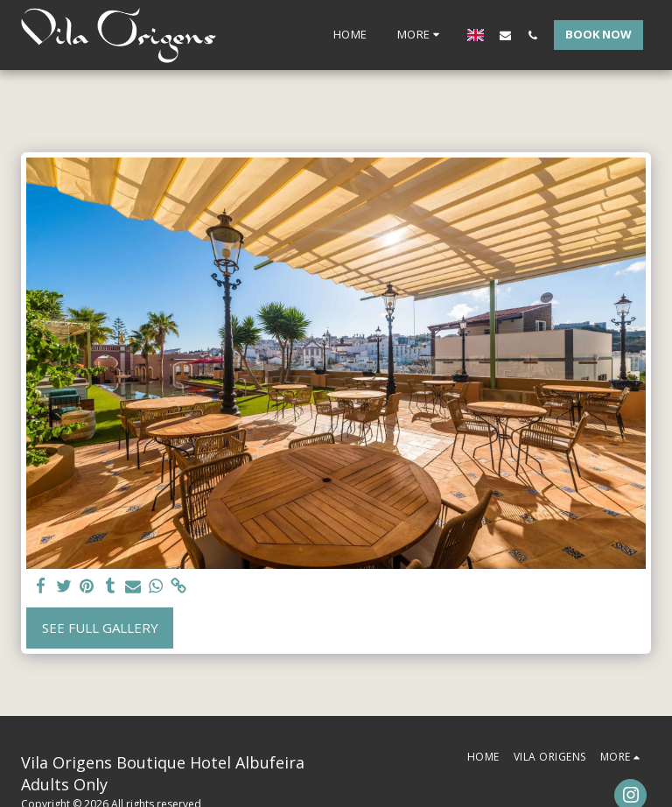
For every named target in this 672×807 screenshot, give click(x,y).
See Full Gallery (100, 628)
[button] (505, 35)
